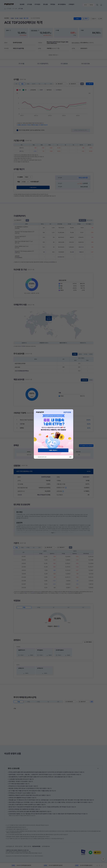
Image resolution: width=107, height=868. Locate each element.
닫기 (70, 457)
